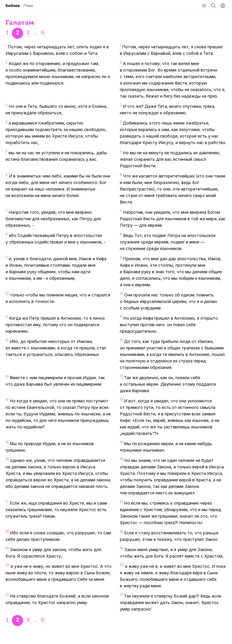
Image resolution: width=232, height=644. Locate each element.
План (28, 6)
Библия (13, 6)
